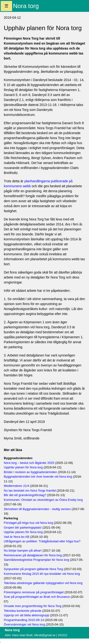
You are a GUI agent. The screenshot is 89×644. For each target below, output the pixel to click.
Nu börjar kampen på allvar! (23, 550)
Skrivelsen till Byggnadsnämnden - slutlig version (37, 509)
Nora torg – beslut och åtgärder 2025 (29, 463)
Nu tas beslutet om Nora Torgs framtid (30, 491)
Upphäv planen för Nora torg (23, 467)
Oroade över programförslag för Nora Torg (33, 606)
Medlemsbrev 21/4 (16, 486)
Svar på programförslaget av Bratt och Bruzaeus (37, 597)
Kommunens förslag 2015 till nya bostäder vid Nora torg (42, 574)
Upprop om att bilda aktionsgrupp (27, 615)
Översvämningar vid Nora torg (24, 624)
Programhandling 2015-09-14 (24, 620)
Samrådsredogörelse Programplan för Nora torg (36, 560)
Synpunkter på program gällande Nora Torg (33, 569)
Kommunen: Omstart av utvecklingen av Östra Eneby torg (43, 500)
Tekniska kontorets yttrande (23, 611)
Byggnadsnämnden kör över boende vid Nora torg (38, 477)
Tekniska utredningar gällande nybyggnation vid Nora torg (43, 583)
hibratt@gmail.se (45, 635)
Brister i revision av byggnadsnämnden (30, 472)
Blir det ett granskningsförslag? (25, 495)
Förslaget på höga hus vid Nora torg (28, 523)
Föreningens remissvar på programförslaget (34, 592)
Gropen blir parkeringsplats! (23, 528)
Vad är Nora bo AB (16, 537)
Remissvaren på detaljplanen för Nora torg (33, 555)
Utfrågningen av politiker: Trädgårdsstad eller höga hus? (42, 541)
